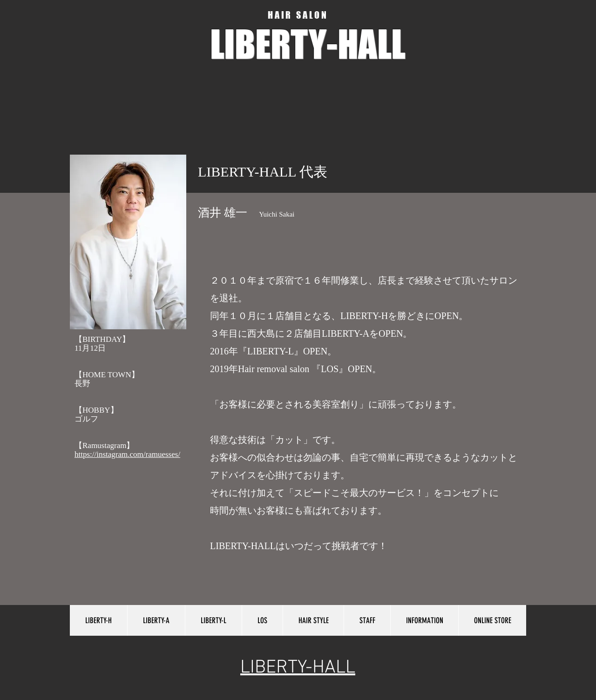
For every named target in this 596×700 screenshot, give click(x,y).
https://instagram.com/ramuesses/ (127, 454)
